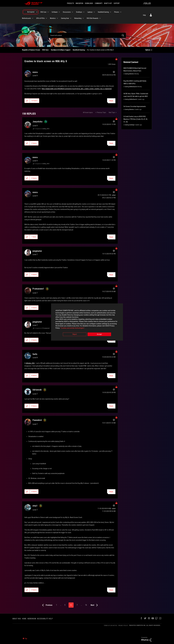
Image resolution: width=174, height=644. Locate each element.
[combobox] (87, 35)
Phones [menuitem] (117, 12)
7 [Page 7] (77, 605)
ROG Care (45, 50)
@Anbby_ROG (30, 363)
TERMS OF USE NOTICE (110, 625)
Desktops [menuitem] (79, 12)
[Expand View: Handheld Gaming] (111, 12)
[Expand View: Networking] (83, 18)
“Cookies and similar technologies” (72, 328)
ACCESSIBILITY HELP (45, 619)
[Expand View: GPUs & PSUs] (46, 18)
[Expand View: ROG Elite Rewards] (100, 18)
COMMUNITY (99, 3)
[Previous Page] (47, 605)
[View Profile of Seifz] (35, 354)
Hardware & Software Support (61, 50)
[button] (27, 101)
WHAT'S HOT (108, 3)
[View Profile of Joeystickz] (38, 122)
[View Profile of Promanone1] (38, 289)
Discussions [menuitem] (67, 12)
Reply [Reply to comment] (111, 143)
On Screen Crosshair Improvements (135, 106)
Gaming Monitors (130, 74)
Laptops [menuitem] (90, 12)
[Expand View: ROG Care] (48, 12)
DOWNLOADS (89, 3)
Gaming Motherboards (131, 87)
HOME (24, 619)
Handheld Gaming (79, 50)
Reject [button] (75, 334)
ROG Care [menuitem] (43, 12)
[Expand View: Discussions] (72, 12)
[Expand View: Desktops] (84, 12)
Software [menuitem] (55, 12)
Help (144, 15)
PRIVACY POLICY (123, 625)
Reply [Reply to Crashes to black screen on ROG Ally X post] (111, 101)
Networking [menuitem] (78, 18)
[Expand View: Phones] (121, 12)
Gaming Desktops (130, 125)
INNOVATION (79, 3)
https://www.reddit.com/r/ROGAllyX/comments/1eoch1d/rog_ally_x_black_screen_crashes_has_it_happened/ (77, 89)
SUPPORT (117, 3)
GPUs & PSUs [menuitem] (41, 18)
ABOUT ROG (17, 619)
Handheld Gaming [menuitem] (103, 12)
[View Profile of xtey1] (35, 506)
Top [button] (26, 639)
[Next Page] (95, 605)
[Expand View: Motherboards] (33, 18)
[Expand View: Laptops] (94, 12)
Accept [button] (99, 334)
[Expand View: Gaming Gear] (71, 18)
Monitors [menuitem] (53, 18)
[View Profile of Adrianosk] (37, 390)
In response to (42, 129)
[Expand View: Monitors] (57, 18)
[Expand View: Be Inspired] (37, 12)
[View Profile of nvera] (35, 72)
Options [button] (148, 50)
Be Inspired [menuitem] (31, 12)
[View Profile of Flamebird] (37, 420)
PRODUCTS (71, 3)
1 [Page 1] (56, 605)
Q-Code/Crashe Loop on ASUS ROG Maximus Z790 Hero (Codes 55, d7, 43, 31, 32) (136, 119)
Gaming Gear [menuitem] (65, 18)
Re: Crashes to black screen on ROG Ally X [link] (100, 50)
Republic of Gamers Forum (31, 50)
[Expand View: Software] (59, 12)
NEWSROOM (32, 619)
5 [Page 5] (65, 605)
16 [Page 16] (86, 605)
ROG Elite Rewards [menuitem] (93, 18)
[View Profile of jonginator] (37, 251)
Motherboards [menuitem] (27, 18)
